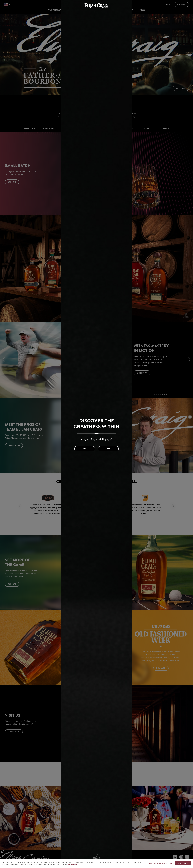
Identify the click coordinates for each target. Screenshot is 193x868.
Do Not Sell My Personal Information (161, 863)
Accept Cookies (183, 863)
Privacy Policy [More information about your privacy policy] (72, 864)
